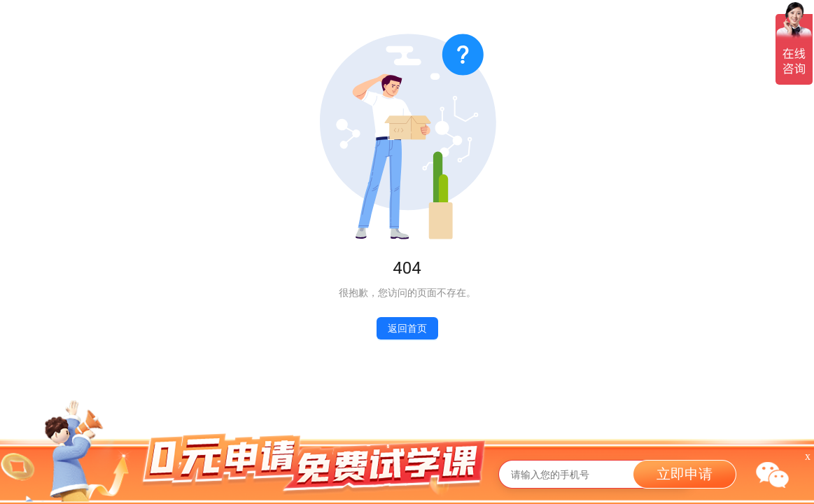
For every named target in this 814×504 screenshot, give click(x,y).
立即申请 (685, 474)
